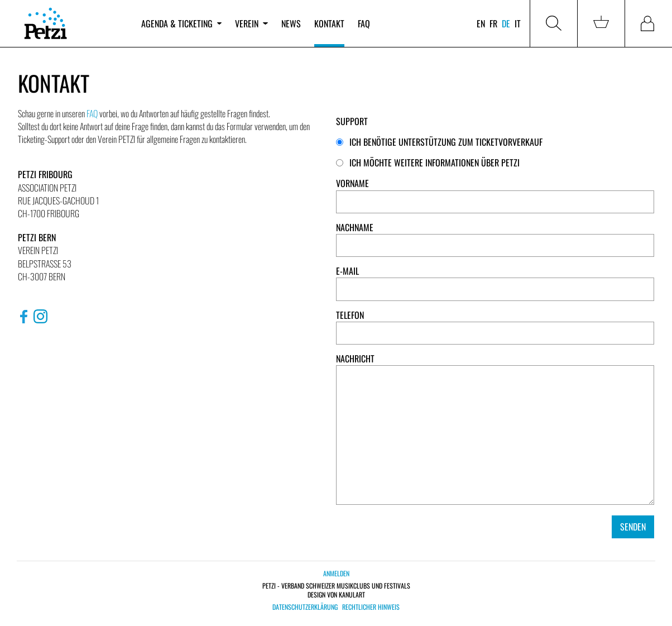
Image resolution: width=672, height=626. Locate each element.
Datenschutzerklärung (305, 607)
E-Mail (347, 271)
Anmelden (336, 573)
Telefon (350, 315)
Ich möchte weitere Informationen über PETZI (428, 163)
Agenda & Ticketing (181, 23)
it (518, 23)
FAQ (364, 23)
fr (493, 23)
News (291, 23)
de (506, 23)
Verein (251, 23)
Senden (633, 527)
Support (352, 121)
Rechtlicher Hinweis (371, 607)
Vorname (352, 183)
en (481, 23)
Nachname (355, 228)
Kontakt (329, 23)
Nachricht (355, 359)
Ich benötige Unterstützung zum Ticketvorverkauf (439, 142)
